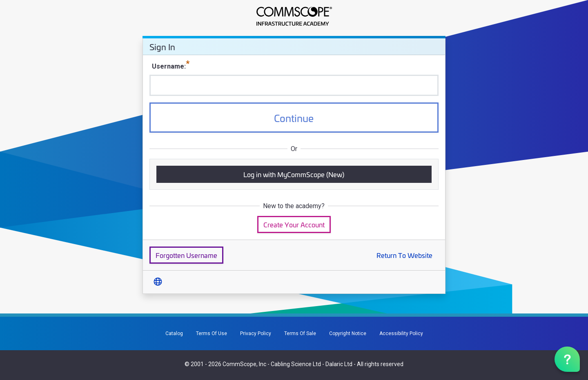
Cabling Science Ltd (296, 364)
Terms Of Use (212, 333)
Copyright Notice (348, 333)
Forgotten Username (186, 255)
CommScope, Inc (244, 364)
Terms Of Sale (300, 333)
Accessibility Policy (401, 333)
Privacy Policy (256, 333)
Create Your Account (294, 224)
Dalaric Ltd (339, 364)
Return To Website (404, 255)
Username (168, 66)
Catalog (174, 333)
